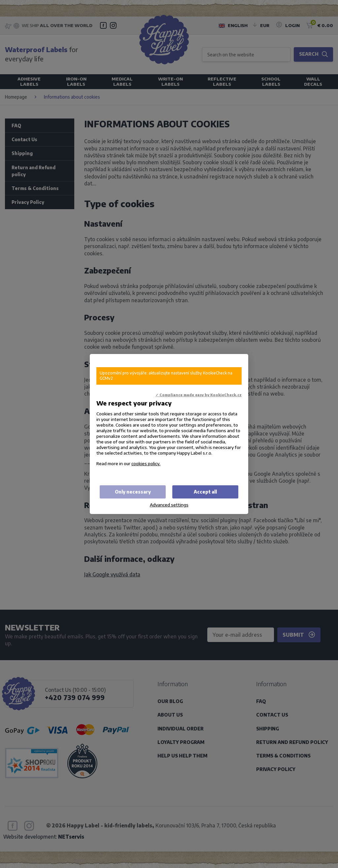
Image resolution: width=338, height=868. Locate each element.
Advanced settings (169, 505)
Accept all (205, 492)
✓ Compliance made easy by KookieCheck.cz (199, 395)
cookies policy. (146, 463)
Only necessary (133, 492)
